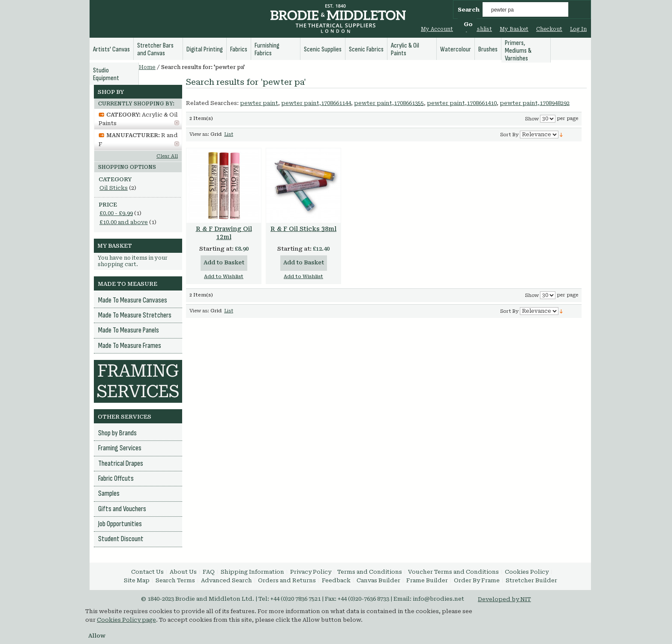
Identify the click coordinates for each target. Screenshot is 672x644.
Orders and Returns (287, 580)
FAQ (209, 572)
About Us (183, 572)
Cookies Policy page (126, 620)
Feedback (336, 580)
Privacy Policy (311, 572)
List (229, 134)
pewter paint (259, 103)
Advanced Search (226, 580)
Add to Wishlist (224, 277)
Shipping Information (252, 572)
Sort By (509, 135)
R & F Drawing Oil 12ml (224, 233)
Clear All (167, 156)
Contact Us (147, 572)
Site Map (137, 580)
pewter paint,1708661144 (316, 103)
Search (469, 10)
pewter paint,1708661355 (389, 103)
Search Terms (175, 580)
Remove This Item (177, 123)
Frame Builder (427, 580)
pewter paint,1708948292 (535, 103)
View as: (199, 134)
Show (532, 119)
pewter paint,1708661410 (462, 103)
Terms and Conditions (370, 572)
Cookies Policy (527, 572)
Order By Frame (477, 580)
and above (124, 222)
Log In (578, 29)
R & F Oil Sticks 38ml (303, 229)
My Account (437, 29)
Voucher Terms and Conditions (453, 572)
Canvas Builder (378, 580)
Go (468, 24)
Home (147, 67)
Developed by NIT (504, 599)
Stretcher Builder (531, 580)
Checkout (549, 29)
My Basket (514, 29)
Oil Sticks (114, 188)
